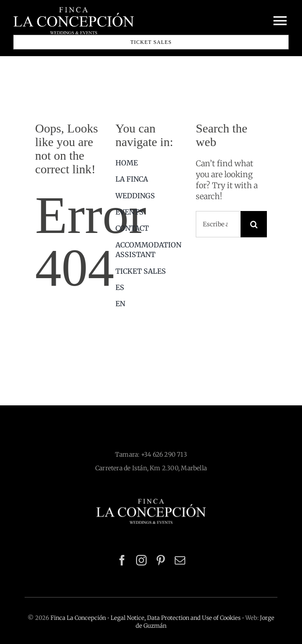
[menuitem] (151, 287)
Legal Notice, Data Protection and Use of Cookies (176, 618)
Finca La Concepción (78, 618)
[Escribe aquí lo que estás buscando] (218, 224)
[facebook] (122, 560)
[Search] (254, 224)
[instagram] (141, 560)
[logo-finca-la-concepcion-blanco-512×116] (151, 503)
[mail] (180, 560)
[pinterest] (161, 560)
